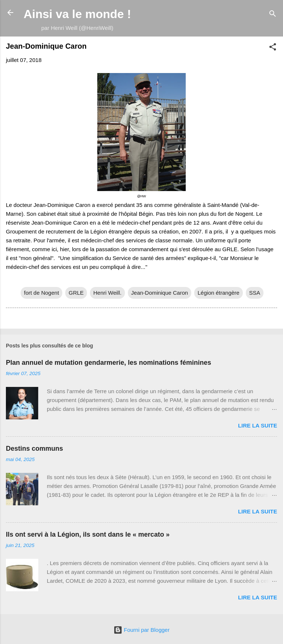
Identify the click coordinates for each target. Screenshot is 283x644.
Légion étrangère (218, 293)
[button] (273, 48)
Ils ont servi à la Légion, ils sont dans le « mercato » (88, 534)
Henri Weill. (107, 293)
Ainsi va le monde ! (77, 14)
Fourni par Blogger (141, 630)
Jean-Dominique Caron (160, 293)
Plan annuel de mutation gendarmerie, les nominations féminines (109, 363)
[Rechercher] (273, 15)
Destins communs (34, 449)
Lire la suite (258, 425)
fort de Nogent (41, 293)
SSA (255, 293)
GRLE (76, 293)
